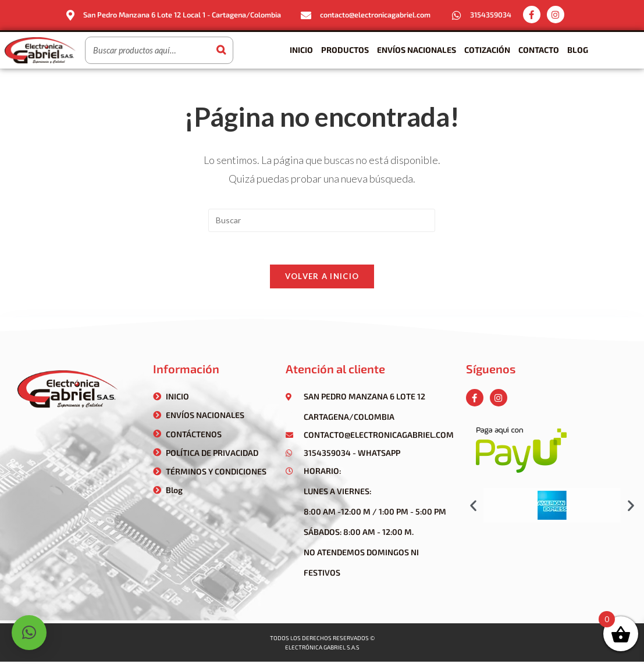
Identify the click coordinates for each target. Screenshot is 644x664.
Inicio (301, 50)
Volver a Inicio (322, 279)
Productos (345, 50)
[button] (473, 507)
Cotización (487, 50)
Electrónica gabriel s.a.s (322, 649)
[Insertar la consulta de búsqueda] (322, 220)
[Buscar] (221, 50)
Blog (578, 50)
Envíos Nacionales (417, 50)
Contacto (539, 50)
